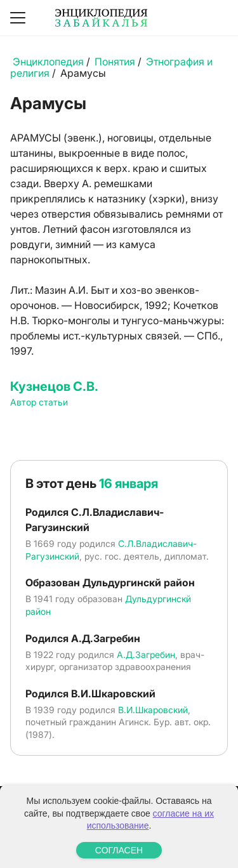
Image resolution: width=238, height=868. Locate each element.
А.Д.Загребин (146, 654)
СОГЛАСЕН (119, 850)
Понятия (115, 62)
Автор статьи (39, 402)
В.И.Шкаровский (153, 710)
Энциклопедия (48, 62)
